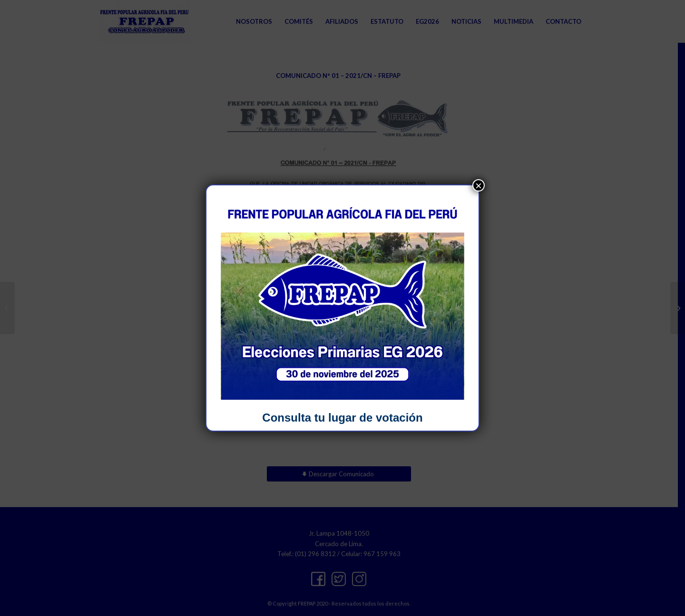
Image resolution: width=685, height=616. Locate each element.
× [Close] (479, 185)
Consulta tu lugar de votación (342, 418)
